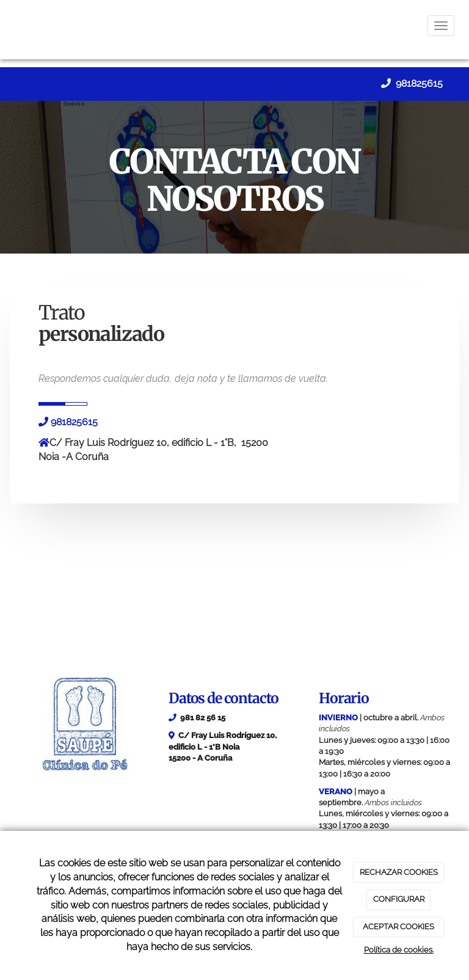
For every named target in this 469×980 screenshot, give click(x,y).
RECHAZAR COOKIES (399, 872)
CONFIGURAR (399, 899)
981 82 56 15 (203, 718)
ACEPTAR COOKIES (398, 927)
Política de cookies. (399, 950)
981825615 (418, 83)
